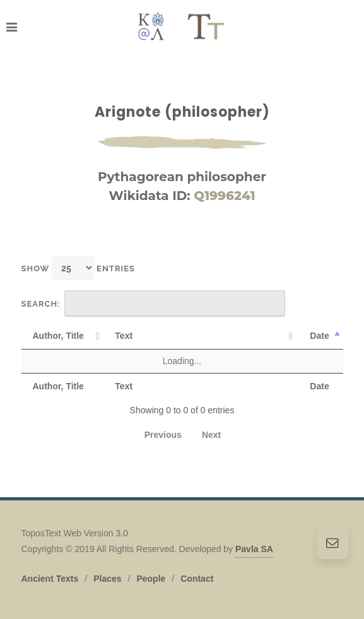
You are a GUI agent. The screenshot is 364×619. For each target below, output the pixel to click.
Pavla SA (254, 549)
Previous (163, 435)
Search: (154, 304)
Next (211, 435)
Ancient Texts (50, 579)
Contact (197, 579)
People (151, 579)
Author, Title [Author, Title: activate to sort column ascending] (58, 336)
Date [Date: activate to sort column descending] (319, 336)
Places (107, 579)
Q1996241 (224, 196)
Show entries (79, 268)
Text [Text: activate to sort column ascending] (124, 336)
